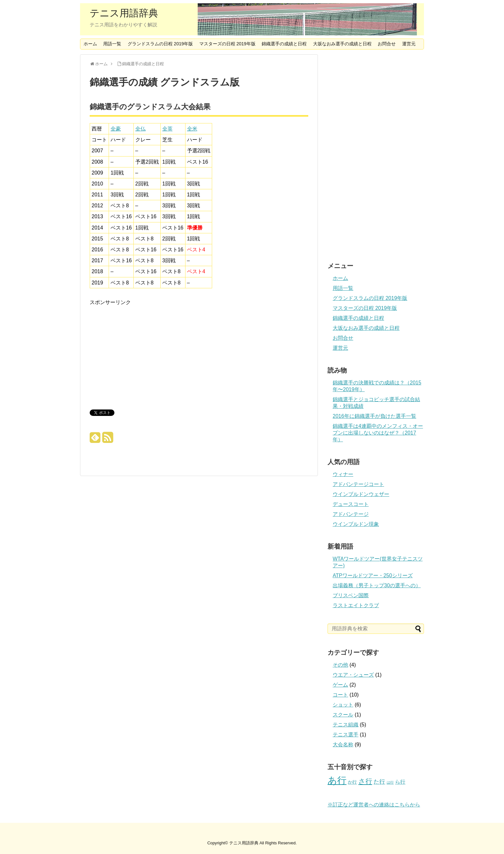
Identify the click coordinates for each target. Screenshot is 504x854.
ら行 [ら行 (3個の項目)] (400, 782)
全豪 (116, 129)
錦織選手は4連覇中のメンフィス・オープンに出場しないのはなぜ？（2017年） (378, 433)
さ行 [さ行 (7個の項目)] (365, 781)
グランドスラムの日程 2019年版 (160, 44)
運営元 (409, 44)
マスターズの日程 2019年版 (227, 44)
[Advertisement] (144, 352)
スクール (343, 715)
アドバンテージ (351, 514)
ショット (343, 705)
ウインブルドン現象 (356, 524)
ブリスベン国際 (351, 595)
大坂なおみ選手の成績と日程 (342, 44)
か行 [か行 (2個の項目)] (352, 782)
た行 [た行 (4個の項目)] (379, 782)
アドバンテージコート (358, 484)
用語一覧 (112, 44)
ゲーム (340, 685)
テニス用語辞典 (124, 13)
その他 (340, 665)
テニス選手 (346, 735)
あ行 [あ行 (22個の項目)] (337, 780)
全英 (167, 129)
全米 (192, 129)
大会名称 (343, 745)
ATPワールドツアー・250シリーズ (373, 575)
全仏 (140, 129)
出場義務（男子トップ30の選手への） (377, 585)
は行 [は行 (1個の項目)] (390, 782)
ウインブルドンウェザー (361, 494)
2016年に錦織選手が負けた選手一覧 (374, 416)
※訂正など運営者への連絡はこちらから (374, 805)
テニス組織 (346, 725)
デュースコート (351, 504)
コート (340, 695)
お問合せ (387, 44)
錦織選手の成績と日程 (284, 44)
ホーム (90, 44)
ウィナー (343, 474)
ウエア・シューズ (353, 675)
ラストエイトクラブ (356, 605)
